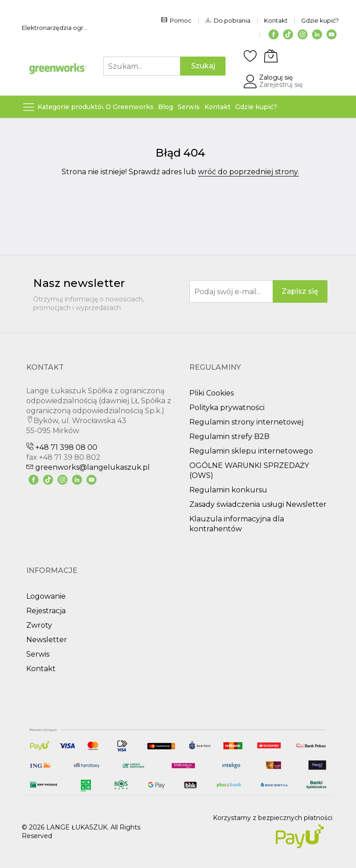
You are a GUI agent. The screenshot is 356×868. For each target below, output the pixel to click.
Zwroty (39, 625)
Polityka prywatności (227, 408)
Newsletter (47, 640)
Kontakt (276, 20)
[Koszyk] (271, 56)
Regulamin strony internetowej (246, 422)
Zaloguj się (276, 77)
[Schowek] (250, 56)
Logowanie (46, 596)
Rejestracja (46, 611)
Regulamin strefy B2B (229, 436)
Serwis (38, 654)
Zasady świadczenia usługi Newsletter (258, 504)
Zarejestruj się (281, 85)
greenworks (88, 467)
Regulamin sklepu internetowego (251, 451)
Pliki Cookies (212, 393)
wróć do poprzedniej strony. (248, 172)
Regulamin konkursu (228, 490)
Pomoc (176, 20)
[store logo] (58, 69)
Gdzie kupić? (320, 20)
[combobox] (142, 66)
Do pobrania (228, 20)
